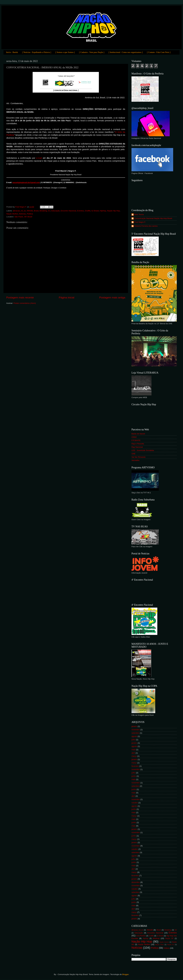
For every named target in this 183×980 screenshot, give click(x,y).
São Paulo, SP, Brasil (23, 217)
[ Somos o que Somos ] (65, 52)
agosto (134, 736)
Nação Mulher (12, 214)
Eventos (80, 211)
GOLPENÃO (141, 936)
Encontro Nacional (68, 211)
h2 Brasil (95, 211)
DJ (49, 211)
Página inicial (67, 297)
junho (134, 776)
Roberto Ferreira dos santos (146, 226)
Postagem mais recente (20, 297)
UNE (134, 454)
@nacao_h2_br (19, 211)
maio (134, 750)
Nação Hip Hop (113, 211)
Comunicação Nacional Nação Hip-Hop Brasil (153, 218)
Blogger (125, 974)
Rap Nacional (137, 447)
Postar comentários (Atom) (25, 303)
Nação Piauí (160, 945)
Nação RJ (171, 945)
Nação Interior (164, 942)
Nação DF (169, 938)
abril (133, 753)
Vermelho (135, 460)
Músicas (156, 938)
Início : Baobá (12, 52)
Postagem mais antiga (112, 297)
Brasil (36, 211)
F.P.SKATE (136, 440)
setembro (135, 733)
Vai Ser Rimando (138, 457)
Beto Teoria (139, 214)
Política (30, 214)
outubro (135, 803)
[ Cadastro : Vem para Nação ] (92, 52)
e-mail (39, 158)
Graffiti (88, 211)
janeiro (134, 726)
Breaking (43, 211)
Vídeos (166, 948)
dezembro (136, 882)
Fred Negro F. (140, 222)
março (134, 756)
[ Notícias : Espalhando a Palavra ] (37, 52)
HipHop (103, 211)
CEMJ (134, 437)
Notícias (22, 214)
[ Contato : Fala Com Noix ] (159, 52)
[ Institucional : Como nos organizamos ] (126, 52)
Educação (56, 211)
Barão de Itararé (138, 434)
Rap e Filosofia (138, 444)
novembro (136, 730)
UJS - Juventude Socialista (143, 450)
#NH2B (30, 211)
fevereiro (135, 766)
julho (134, 740)
